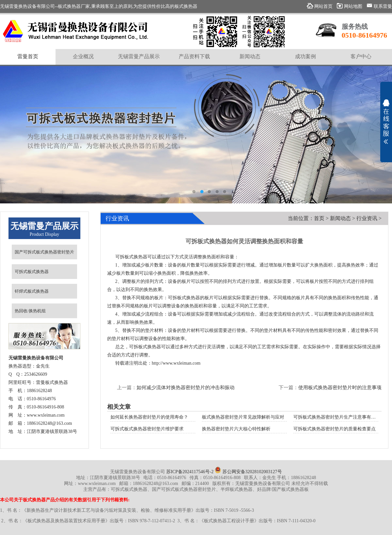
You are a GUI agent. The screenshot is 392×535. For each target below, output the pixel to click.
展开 (386, 122)
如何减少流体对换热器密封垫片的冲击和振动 (186, 388)
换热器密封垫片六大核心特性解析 (236, 429)
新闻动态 (340, 218)
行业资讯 (367, 218)
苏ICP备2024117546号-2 (190, 472)
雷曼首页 (28, 56)
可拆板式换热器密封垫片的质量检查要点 (335, 429)
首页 (319, 218)
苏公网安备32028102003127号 (248, 472)
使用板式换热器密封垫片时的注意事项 (340, 388)
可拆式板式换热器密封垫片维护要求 (147, 429)
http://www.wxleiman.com (176, 363)
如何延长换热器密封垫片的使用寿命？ (149, 417)
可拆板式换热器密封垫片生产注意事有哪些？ (339, 417)
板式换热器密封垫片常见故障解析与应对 (243, 417)
